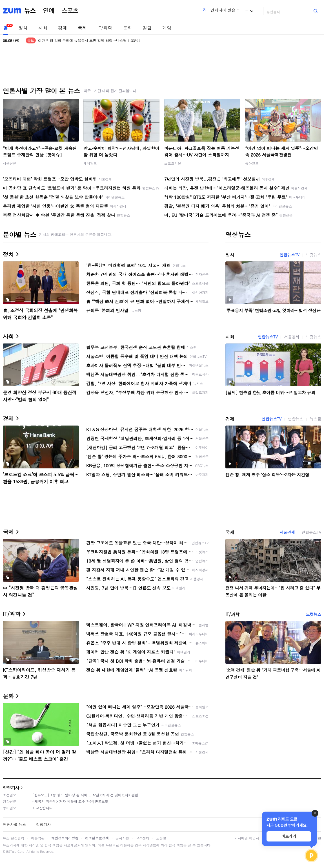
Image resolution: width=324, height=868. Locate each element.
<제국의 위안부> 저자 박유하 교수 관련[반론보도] (71, 801)
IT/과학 (105, 28)
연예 (49, 11)
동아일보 (252, 163)
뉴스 (30, 11)
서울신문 (10, 163)
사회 (43, 28)
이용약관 (38, 838)
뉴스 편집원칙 (14, 838)
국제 (82, 28)
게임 (167, 28)
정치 (23, 28)
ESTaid (11, 852)
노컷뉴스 (314, 255)
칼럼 (147, 28)
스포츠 (70, 11)
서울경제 (292, 337)
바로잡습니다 (43, 808)
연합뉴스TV (289, 255)
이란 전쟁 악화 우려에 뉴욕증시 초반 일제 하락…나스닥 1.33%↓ (89, 40)
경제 (63, 28)
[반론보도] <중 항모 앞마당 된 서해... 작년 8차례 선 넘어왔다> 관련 (85, 795)
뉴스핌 (315, 419)
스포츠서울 (173, 163)
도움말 (161, 838)
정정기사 (11, 787)
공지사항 (122, 838)
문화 (127, 28)
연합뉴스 (296, 419)
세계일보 (90, 163)
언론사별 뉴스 (14, 824)
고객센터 (143, 838)
